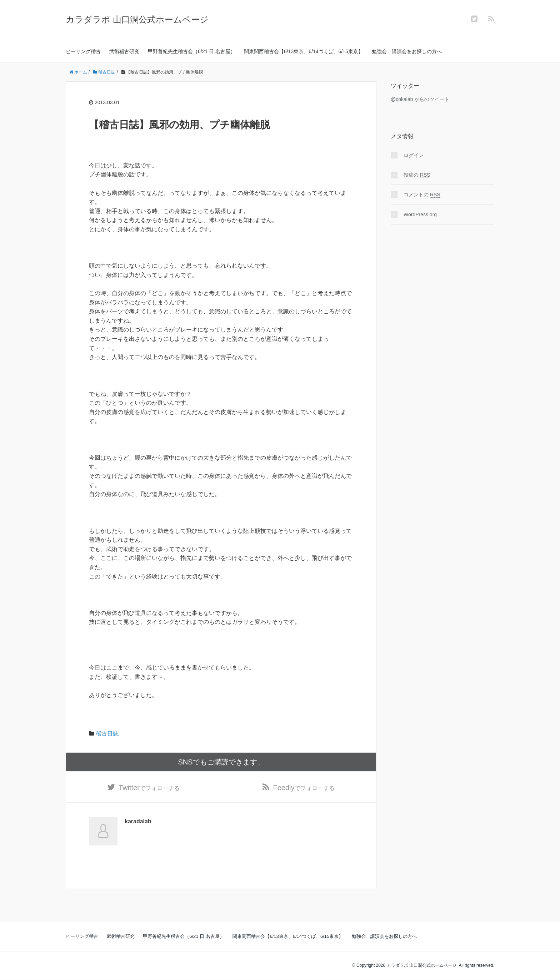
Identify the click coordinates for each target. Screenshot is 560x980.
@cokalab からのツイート (420, 99)
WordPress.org (420, 214)
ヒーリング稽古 (83, 51)
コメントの (422, 195)
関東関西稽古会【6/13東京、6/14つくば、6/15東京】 (304, 51)
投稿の (417, 175)
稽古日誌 (107, 734)
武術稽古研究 (124, 51)
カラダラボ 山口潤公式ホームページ (137, 19)
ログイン (414, 155)
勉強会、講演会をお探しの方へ (407, 51)
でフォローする (149, 788)
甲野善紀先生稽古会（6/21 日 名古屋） (192, 51)
